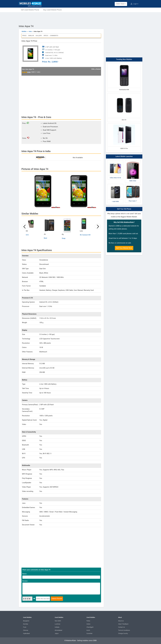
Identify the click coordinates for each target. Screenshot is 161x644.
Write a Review (96, 69)
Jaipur (57, 633)
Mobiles (24, 31)
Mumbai (26, 624)
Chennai (26, 630)
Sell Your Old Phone (124, 209)
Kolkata (57, 627)
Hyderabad (26, 633)
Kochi (88, 630)
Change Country (123, 633)
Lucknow (58, 624)
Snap (64, 238)
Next (45, 238)
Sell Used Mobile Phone (30, 10)
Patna (88, 621)
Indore (88, 624)
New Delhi (58, 621)
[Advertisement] (81, 18)
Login (134, 4)
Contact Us (121, 627)
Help (120, 624)
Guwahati (89, 633)
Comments (54, 36)
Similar (31, 36)
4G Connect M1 (85, 235)
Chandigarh (90, 627)
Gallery (39, 36)
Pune (25, 627)
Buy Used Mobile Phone (52, 10)
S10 (27, 235)
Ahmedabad (58, 630)
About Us (121, 621)
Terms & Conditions (124, 630)
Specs (46, 36)
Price (24, 36)
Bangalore (26, 621)
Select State (121, 4)
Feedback (125, 624)
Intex (30, 31)
